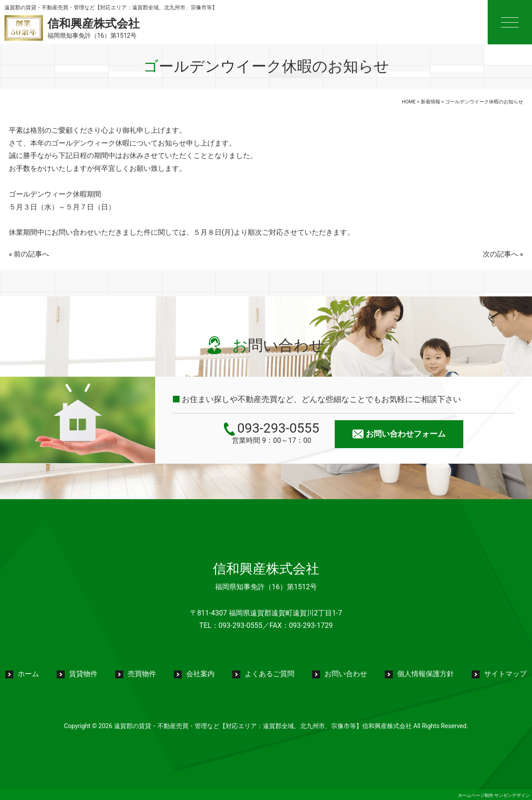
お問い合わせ (346, 674)
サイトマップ (505, 674)
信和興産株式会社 (266, 569)
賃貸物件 (83, 674)
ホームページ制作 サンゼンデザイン (494, 795)
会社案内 (200, 674)
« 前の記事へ (29, 254)
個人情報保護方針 (426, 674)
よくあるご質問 (270, 674)
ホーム (28, 674)
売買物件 (142, 674)
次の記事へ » (503, 254)
